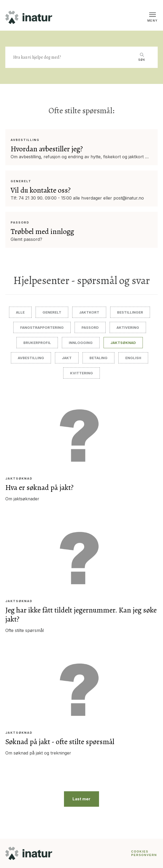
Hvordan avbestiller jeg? (47, 149)
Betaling (98, 358)
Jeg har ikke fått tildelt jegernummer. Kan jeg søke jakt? (81, 615)
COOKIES (140, 851)
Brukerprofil (37, 343)
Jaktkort (89, 312)
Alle (20, 312)
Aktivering (128, 327)
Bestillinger (130, 312)
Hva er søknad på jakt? (39, 488)
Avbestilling (25, 140)
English (133, 358)
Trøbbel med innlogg (42, 232)
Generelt (21, 181)
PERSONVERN (144, 855)
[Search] (74, 57)
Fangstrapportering (42, 327)
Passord (20, 223)
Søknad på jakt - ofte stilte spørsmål (60, 742)
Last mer (81, 799)
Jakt (67, 358)
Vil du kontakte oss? (41, 190)
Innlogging (81, 343)
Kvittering (81, 373)
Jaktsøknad (123, 343)
